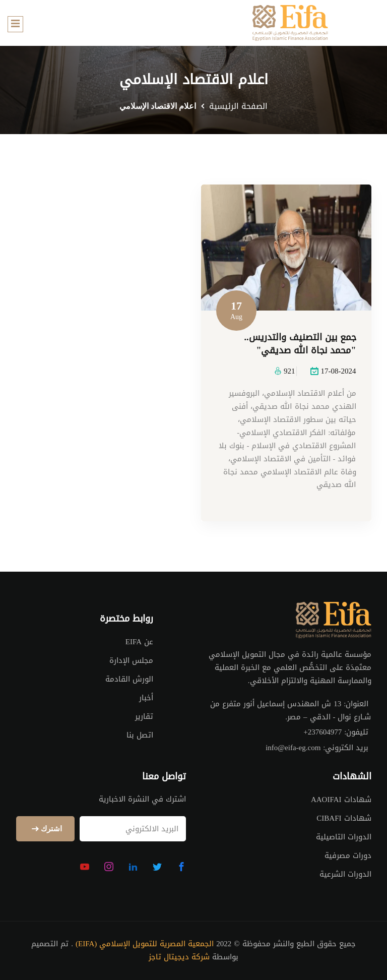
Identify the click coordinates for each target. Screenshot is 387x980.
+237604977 (322, 732)
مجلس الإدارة (131, 660)
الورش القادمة (129, 679)
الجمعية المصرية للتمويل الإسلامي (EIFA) (145, 944)
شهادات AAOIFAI (341, 800)
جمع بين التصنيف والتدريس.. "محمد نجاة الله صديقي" (300, 345)
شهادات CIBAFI (344, 818)
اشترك (45, 829)
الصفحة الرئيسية (238, 106)
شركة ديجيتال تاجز (179, 957)
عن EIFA (139, 642)
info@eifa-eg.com (293, 748)
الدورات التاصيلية (344, 837)
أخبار (146, 698)
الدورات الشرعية (345, 874)
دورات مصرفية (348, 855)
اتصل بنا (140, 735)
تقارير (144, 716)
